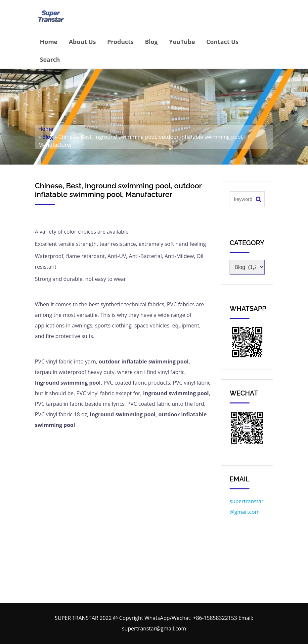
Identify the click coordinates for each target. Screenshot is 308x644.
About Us (82, 42)
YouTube (182, 42)
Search (50, 59)
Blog (151, 42)
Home (49, 42)
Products (120, 42)
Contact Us (222, 42)
